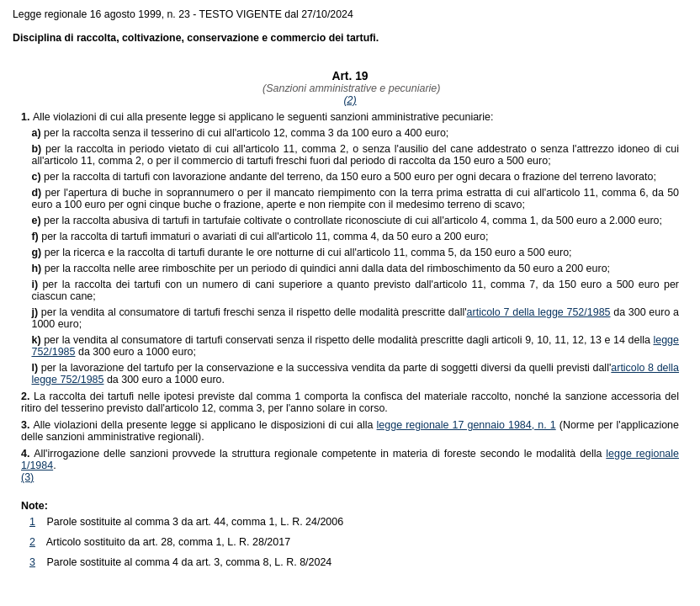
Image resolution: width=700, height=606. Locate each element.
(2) (350, 100)
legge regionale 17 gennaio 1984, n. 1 (467, 425)
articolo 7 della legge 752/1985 (539, 312)
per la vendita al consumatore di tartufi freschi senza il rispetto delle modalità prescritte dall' (249, 312)
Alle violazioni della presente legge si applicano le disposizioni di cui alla (199, 425)
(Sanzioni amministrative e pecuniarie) (350, 88)
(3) (27, 477)
